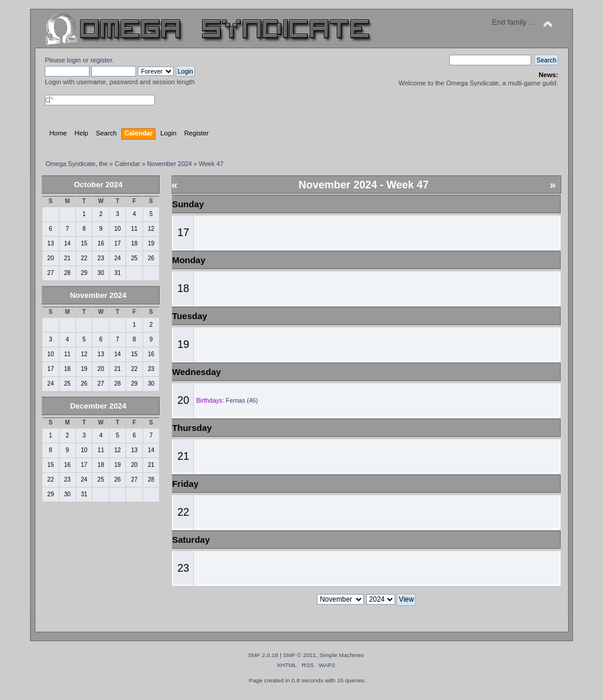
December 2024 (98, 406)
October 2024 (98, 185)
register (102, 60)
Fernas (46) (242, 400)
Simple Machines (342, 655)
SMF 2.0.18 (263, 655)
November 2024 (98, 295)
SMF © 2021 (300, 655)
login (74, 60)
